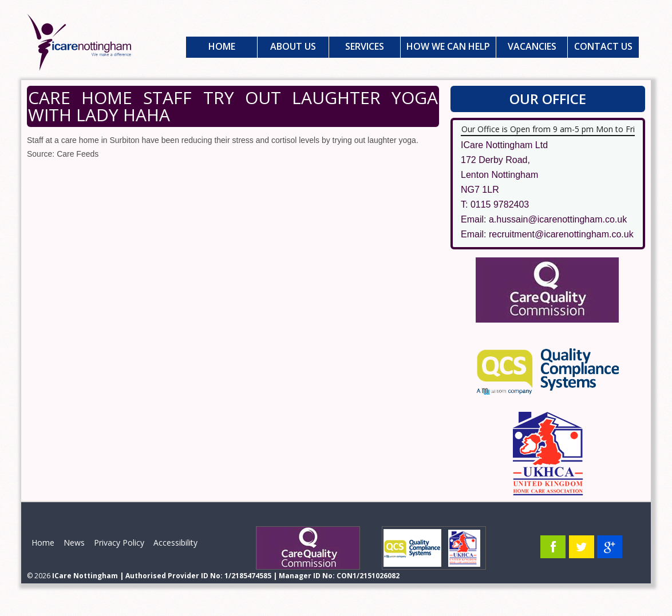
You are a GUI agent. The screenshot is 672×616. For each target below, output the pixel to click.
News (74, 543)
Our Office (548, 99)
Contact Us (603, 46)
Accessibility (175, 543)
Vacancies (532, 46)
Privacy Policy (119, 543)
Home (222, 46)
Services (365, 46)
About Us (293, 46)
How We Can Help (448, 46)
